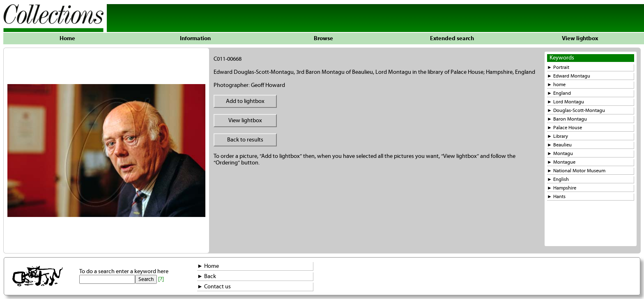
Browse (323, 39)
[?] (161, 279)
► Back (207, 276)
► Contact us (214, 287)
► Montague (561, 162)
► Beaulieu (559, 145)
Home (67, 39)
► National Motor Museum (576, 171)
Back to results (245, 140)
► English (558, 179)
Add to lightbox (245, 101)
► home (556, 85)
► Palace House (565, 128)
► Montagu (560, 154)
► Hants (556, 197)
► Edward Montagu (569, 76)
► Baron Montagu (567, 119)
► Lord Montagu (566, 102)
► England (559, 93)
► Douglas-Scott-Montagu (576, 111)
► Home (208, 266)
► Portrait (558, 67)
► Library (558, 136)
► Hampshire (562, 188)
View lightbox (580, 39)
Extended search (452, 39)
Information (195, 39)
